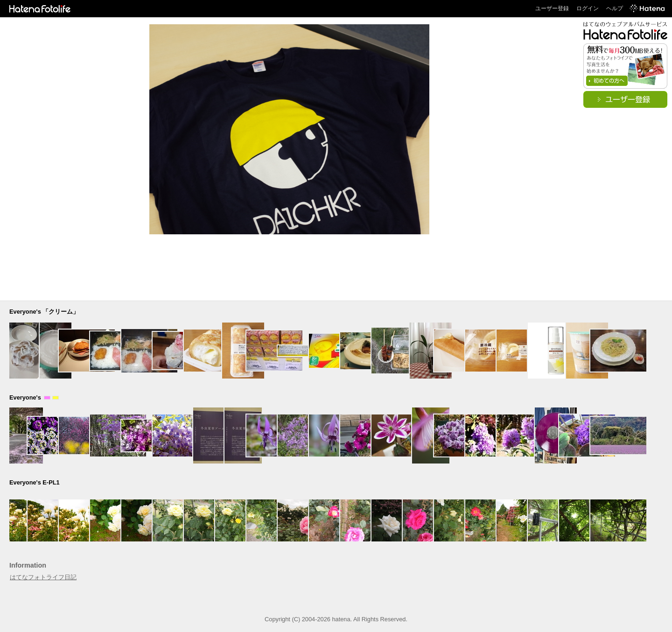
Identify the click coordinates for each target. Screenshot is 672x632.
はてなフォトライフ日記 (43, 577)
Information (28, 565)
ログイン (588, 8)
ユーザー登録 (552, 8)
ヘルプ (615, 8)
